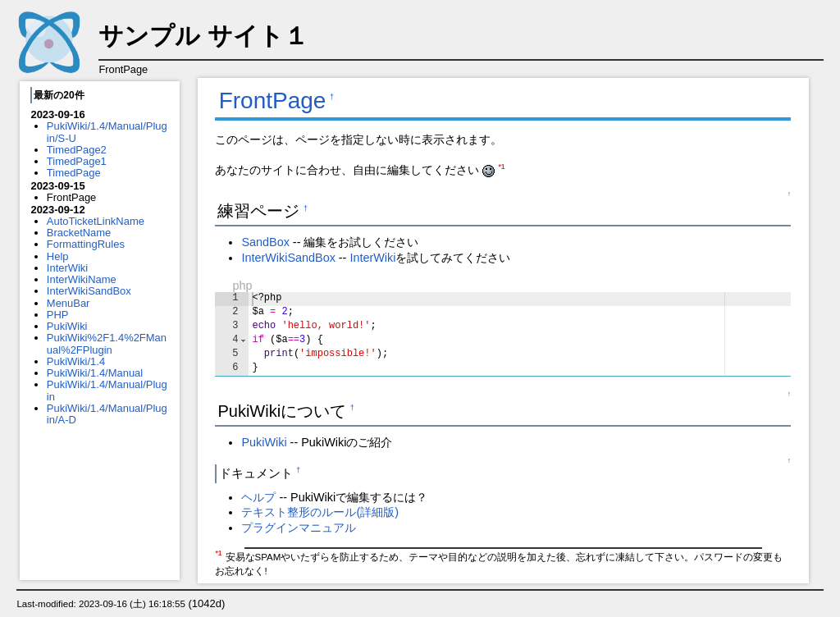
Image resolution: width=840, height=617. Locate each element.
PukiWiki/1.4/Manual (95, 373)
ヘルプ (258, 497)
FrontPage (273, 101)
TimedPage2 (77, 150)
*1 (501, 167)
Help (58, 256)
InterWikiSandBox (89, 291)
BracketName (79, 233)
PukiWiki (67, 326)
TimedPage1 (77, 161)
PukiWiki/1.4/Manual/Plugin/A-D (107, 414)
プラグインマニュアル (299, 528)
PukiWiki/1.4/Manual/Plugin (107, 390)
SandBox (265, 242)
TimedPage (74, 173)
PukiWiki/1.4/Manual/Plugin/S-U (107, 132)
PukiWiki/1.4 (76, 361)
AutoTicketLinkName (96, 221)
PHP (58, 315)
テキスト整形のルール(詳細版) (320, 512)
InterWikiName (82, 279)
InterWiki (67, 268)
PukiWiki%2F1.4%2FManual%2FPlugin (107, 343)
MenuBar (68, 303)
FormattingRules (86, 244)
